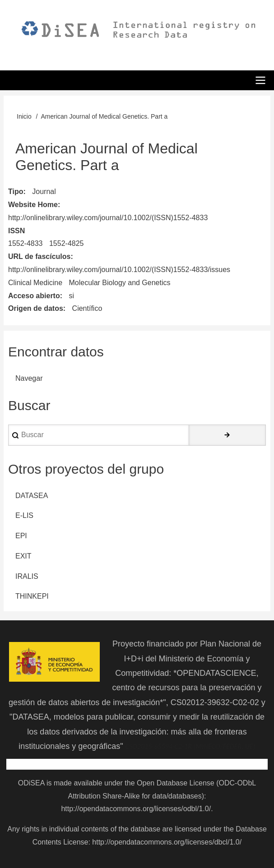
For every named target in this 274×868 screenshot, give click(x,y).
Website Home (33, 205)
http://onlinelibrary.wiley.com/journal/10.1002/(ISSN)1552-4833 (108, 218)
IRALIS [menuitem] (27, 576)
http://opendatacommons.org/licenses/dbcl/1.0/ (167, 842)
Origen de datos (36, 308)
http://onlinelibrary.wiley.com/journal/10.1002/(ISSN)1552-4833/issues (119, 270)
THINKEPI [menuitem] (32, 596)
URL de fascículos (39, 256)
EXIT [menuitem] (23, 556)
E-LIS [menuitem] (24, 515)
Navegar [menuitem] (29, 378)
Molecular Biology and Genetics (120, 283)
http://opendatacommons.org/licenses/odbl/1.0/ (136, 809)
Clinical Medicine (35, 283)
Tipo (16, 192)
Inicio (24, 116)
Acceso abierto (34, 296)
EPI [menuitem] (21, 536)
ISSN (16, 231)
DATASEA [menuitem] (32, 496)
